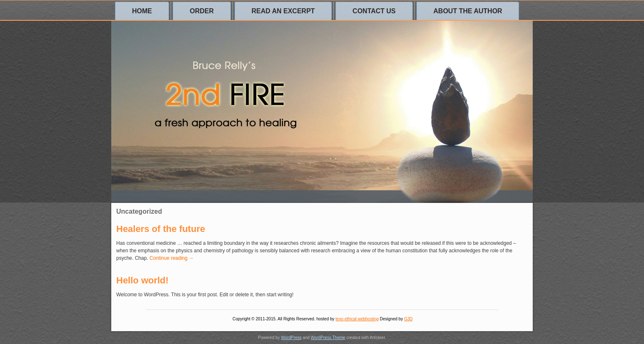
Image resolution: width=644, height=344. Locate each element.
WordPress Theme (328, 338)
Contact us (374, 11)
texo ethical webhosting (357, 319)
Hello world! (142, 280)
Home (142, 11)
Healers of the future (161, 229)
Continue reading (172, 258)
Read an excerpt (283, 11)
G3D (408, 319)
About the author (468, 11)
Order (202, 11)
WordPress (291, 338)
